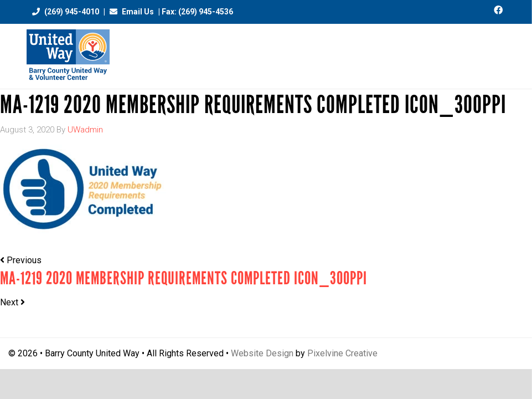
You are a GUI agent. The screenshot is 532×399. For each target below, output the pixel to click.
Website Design (262, 353)
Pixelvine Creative (342, 353)
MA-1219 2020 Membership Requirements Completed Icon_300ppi (184, 278)
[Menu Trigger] (501, 51)
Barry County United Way (68, 56)
